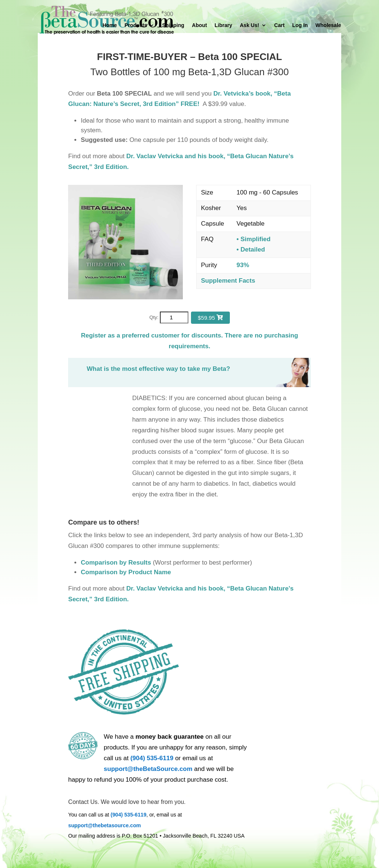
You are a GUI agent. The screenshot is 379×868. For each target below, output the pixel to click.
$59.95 (210, 318)
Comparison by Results (116, 563)
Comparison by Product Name (126, 572)
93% (243, 265)
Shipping (173, 25)
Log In (300, 25)
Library (223, 25)
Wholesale (328, 25)
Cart (279, 25)
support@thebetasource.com (104, 825)
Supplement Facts (228, 281)
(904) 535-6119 (152, 758)
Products (136, 25)
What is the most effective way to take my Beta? (158, 369)
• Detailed (251, 250)
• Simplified (254, 239)
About (199, 25)
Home (110, 25)
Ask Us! (249, 25)
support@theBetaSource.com (148, 769)
